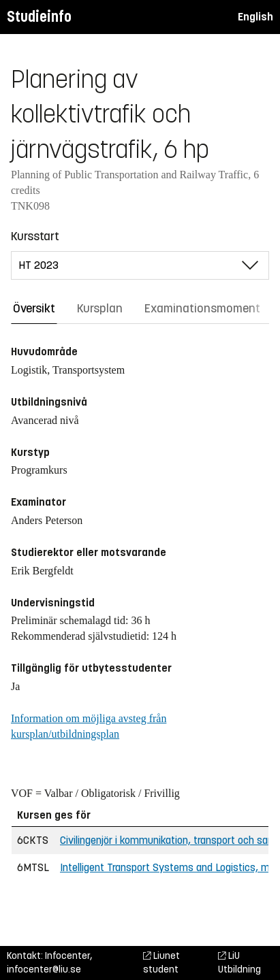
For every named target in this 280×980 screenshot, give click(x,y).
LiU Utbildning (239, 963)
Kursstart (35, 236)
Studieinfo (39, 17)
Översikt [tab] (34, 308)
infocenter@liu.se (44, 969)
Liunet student (161, 963)
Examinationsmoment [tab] (202, 308)
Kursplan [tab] (100, 308)
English (255, 17)
